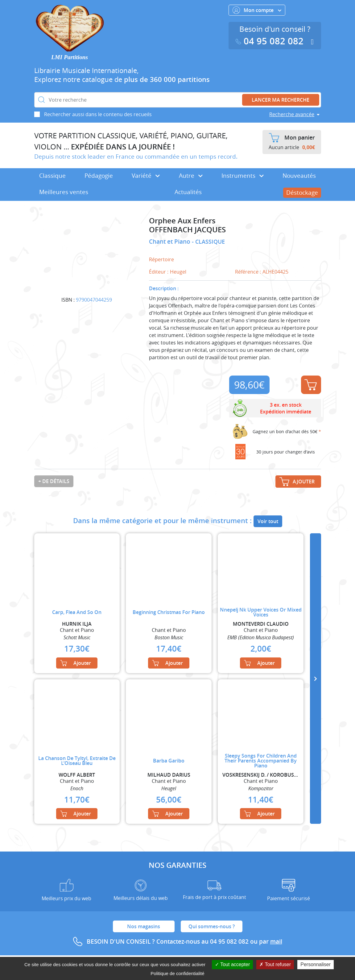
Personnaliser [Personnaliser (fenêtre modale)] (316, 964)
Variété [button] (146, 176)
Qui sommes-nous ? (212, 926)
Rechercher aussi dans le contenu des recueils (98, 114)
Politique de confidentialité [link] (177, 973)
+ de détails (54, 481)
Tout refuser (275, 964)
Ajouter (311, 385)
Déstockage (302, 193)
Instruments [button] (243, 176)
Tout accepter (232, 964)
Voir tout (268, 521)
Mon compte (257, 10)
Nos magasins (144, 926)
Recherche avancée (292, 114)
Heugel (178, 272)
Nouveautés (299, 176)
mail (276, 941)
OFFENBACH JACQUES (187, 230)
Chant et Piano (170, 242)
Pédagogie (99, 176)
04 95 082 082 (271, 41)
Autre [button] (191, 176)
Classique (52, 176)
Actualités (188, 192)
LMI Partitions (70, 57)
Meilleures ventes (64, 192)
